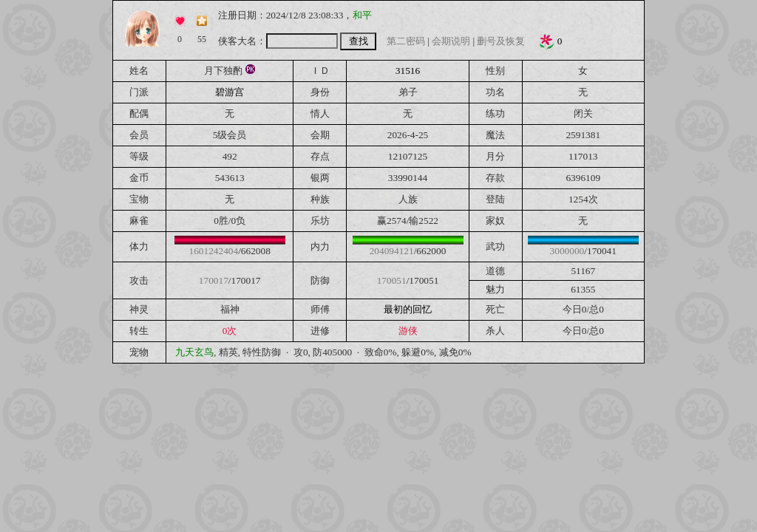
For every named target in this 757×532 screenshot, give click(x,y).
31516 (408, 71)
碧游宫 (230, 92)
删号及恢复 (501, 41)
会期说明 (451, 41)
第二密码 (406, 41)
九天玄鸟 (194, 352)
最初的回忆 (408, 309)
